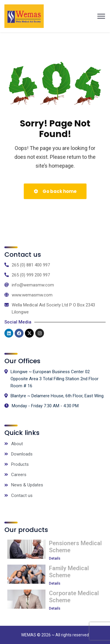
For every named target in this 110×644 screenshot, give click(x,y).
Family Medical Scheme (69, 572)
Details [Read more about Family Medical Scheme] (55, 583)
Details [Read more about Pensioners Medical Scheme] (55, 558)
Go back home (55, 191)
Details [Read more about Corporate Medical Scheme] (55, 608)
